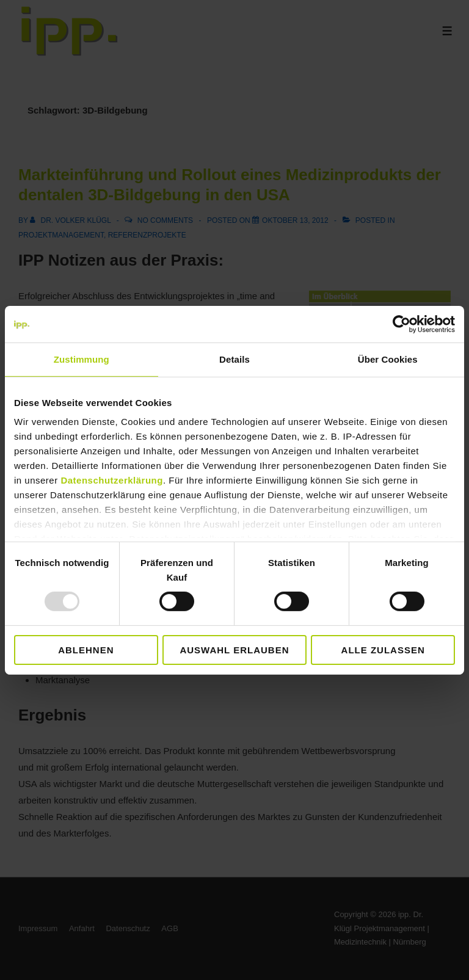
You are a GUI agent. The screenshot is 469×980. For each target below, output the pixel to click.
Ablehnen (86, 650)
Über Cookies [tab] (388, 359)
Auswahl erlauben (234, 650)
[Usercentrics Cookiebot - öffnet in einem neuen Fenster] (402, 324)
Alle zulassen (383, 650)
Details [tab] (234, 359)
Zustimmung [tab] (82, 359)
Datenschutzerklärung (112, 480)
